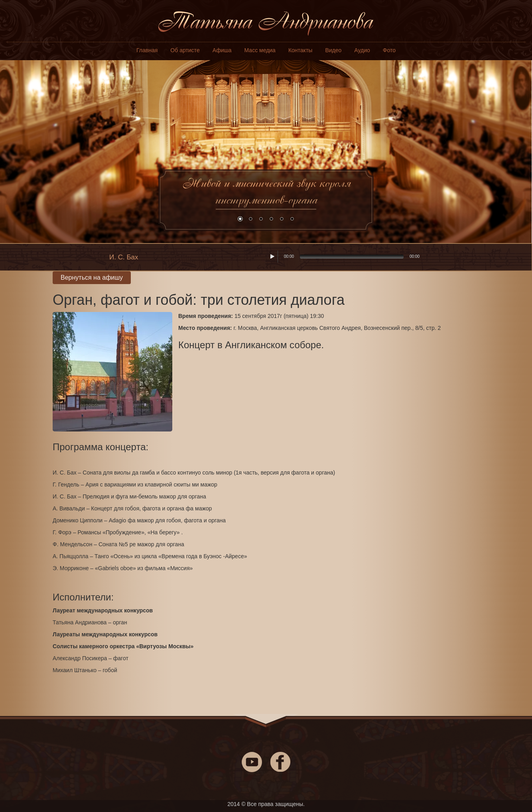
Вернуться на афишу (92, 278)
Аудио (362, 50)
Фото (389, 50)
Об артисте (185, 50)
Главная (147, 50)
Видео (333, 50)
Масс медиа (260, 50)
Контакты (300, 50)
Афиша (222, 50)
